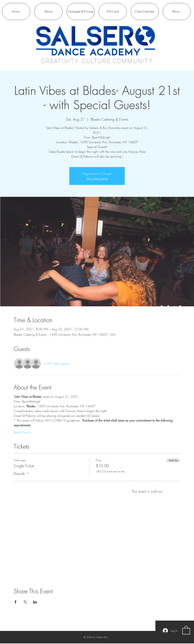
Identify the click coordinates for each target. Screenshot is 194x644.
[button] (186, 630)
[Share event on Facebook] (16, 602)
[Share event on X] (25, 602)
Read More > (22, 432)
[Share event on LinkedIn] (35, 602)
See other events (97, 178)
